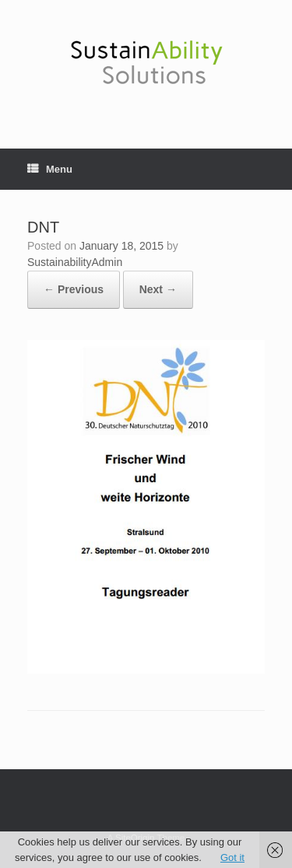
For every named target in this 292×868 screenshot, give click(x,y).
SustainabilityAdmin (75, 262)
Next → (158, 289)
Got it (232, 857)
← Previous (74, 289)
